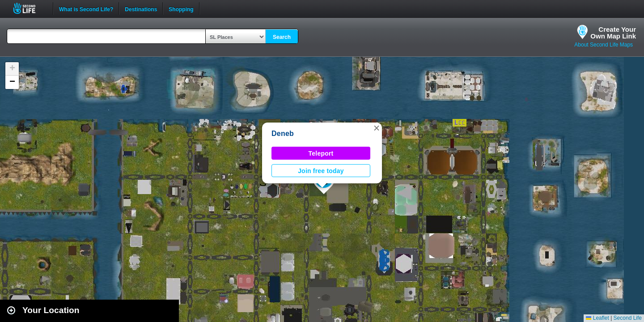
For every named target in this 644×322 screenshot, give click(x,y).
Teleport (321, 153)
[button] (377, 128)
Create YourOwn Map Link (613, 33)
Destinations (141, 8)
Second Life (29, 8)
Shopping (181, 8)
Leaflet (597, 318)
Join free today (321, 171)
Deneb (283, 133)
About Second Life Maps (604, 45)
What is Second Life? (86, 8)
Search (282, 37)
